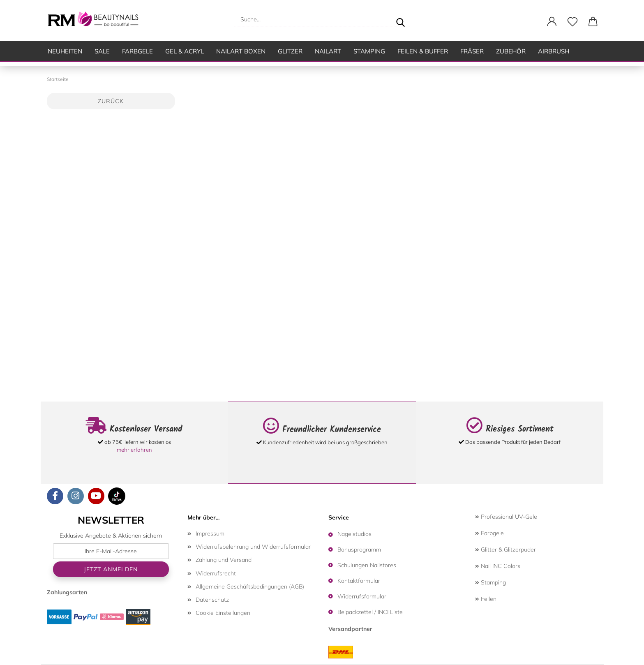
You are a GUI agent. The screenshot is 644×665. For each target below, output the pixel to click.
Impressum (210, 533)
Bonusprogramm (359, 550)
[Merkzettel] (572, 22)
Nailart (328, 51)
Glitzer (290, 51)
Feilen (486, 599)
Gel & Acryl (185, 51)
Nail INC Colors (498, 566)
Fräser (472, 51)
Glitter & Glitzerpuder (506, 550)
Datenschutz (212, 600)
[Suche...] (400, 19)
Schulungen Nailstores (367, 565)
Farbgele (137, 51)
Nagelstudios (354, 534)
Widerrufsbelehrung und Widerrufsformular (253, 547)
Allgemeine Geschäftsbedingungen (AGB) (250, 586)
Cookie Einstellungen (223, 613)
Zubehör (511, 51)
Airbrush (554, 51)
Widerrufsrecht (216, 573)
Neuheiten (65, 51)
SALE (102, 51)
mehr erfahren (134, 450)
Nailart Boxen (241, 51)
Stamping (369, 51)
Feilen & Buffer (423, 51)
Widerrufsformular (362, 596)
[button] (552, 22)
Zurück (111, 101)
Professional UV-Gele (506, 517)
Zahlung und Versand (224, 560)
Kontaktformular (359, 581)
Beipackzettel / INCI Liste (370, 612)
